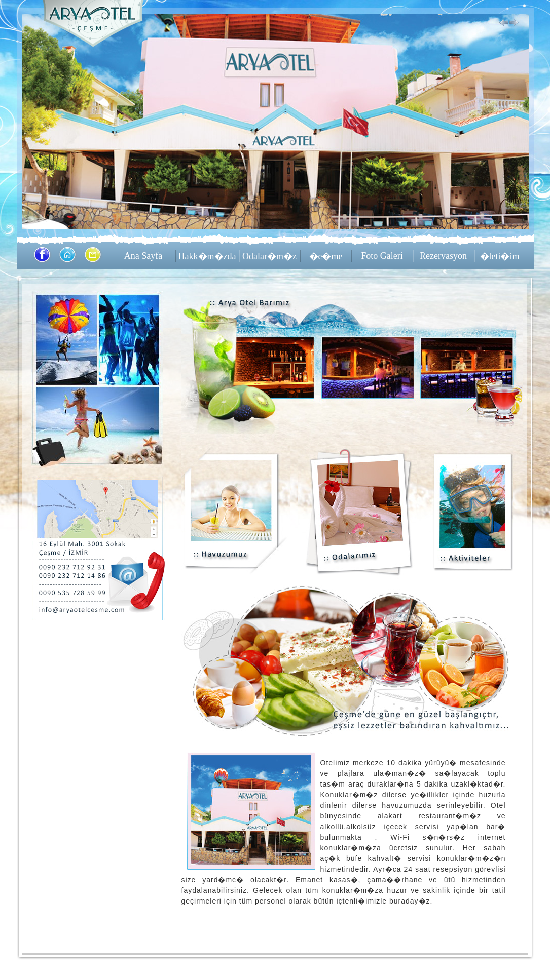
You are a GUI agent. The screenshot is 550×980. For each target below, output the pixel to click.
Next (514, 23)
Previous (504, 23)
